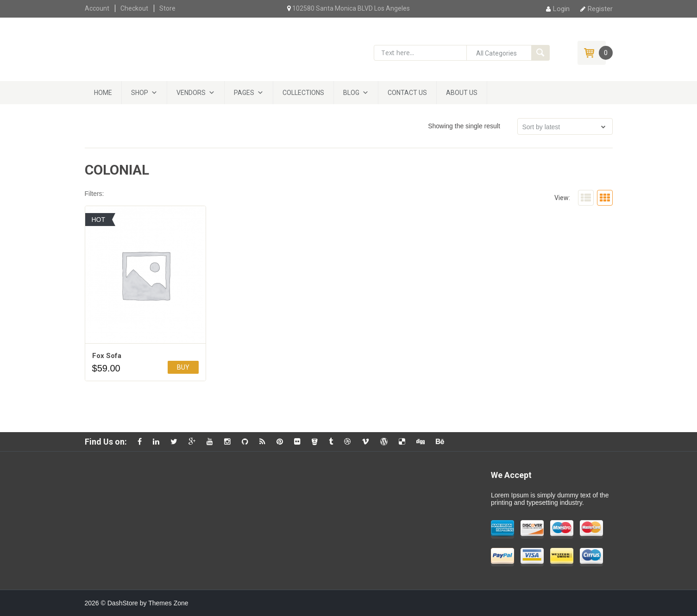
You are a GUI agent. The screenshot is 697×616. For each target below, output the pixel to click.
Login (558, 9)
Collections (303, 93)
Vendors (191, 93)
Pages (244, 93)
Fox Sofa (107, 356)
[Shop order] (565, 126)
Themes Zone (168, 603)
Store (167, 8)
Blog (351, 93)
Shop (140, 93)
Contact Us (407, 93)
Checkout (134, 8)
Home (103, 93)
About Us (462, 93)
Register (597, 9)
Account (97, 8)
